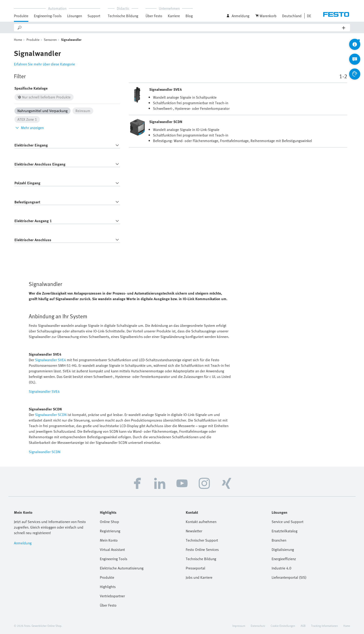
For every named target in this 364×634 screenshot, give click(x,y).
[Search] (182, 28)
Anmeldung (23, 543)
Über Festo (154, 16)
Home (18, 40)
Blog (189, 16)
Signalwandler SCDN (51, 415)
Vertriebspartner (112, 596)
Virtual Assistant (112, 549)
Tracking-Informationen (324, 626)
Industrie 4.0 (281, 568)
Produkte (21, 16)
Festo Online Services (202, 549)
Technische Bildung (123, 16)
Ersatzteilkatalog (284, 531)
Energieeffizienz (284, 559)
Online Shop (109, 522)
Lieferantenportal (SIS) (289, 577)
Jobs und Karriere (199, 577)
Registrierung (110, 531)
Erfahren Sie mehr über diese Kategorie (44, 64)
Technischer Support (202, 540)
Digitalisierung (283, 549)
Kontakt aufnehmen (201, 522)
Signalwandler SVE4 (50, 360)
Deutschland (292, 16)
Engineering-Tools (48, 16)
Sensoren (50, 40)
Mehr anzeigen (29, 128)
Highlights (108, 587)
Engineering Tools (114, 559)
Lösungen (75, 16)
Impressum (239, 626)
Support (94, 16)
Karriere (174, 16)
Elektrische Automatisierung (122, 568)
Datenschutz (258, 626)
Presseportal (195, 568)
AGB (303, 626)
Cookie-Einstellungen (283, 626)
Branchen (279, 540)
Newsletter (194, 531)
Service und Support (288, 522)
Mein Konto (109, 540)
